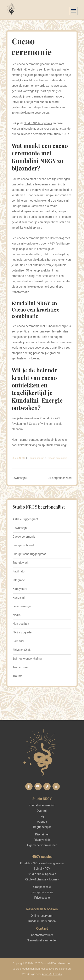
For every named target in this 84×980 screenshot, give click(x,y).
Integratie (19, 580)
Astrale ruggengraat (25, 519)
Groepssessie (42, 887)
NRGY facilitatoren (59, 243)
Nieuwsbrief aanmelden (42, 940)
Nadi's (17, 615)
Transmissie (21, 667)
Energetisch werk (61, 478)
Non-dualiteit (21, 624)
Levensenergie (22, 606)
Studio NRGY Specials (42, 874)
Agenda (42, 822)
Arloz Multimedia (52, 974)
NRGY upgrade (22, 632)
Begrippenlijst (42, 827)
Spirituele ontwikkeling (27, 659)
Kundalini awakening (42, 805)
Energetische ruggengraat (29, 554)
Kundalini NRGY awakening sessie (42, 863)
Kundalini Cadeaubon (42, 921)
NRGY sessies (42, 857)
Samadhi (18, 641)
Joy (42, 816)
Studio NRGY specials (38, 123)
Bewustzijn (19, 478)
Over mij (42, 811)
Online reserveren (42, 916)
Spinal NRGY (42, 869)
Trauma (18, 676)
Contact (42, 928)
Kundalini (19, 598)
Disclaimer (42, 834)
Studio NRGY (42, 799)
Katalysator (20, 589)
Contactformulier (42, 935)
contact (34, 440)
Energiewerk (21, 563)
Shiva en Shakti (23, 650)
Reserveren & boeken (42, 909)
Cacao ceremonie (24, 537)
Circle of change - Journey (42, 879)
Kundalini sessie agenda (27, 129)
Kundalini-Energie (23, 69)
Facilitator (19, 571)
